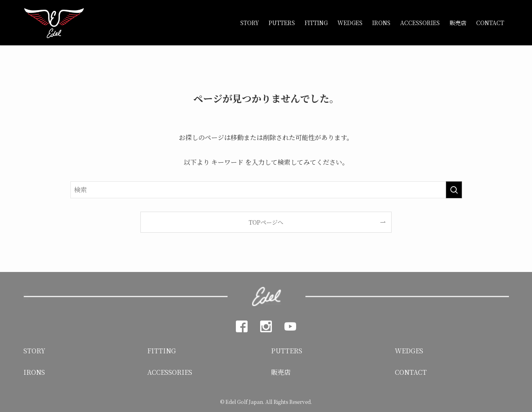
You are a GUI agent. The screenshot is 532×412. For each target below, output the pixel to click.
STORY (34, 351)
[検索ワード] (266, 190)
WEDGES (409, 351)
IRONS (34, 372)
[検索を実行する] (454, 190)
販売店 (281, 372)
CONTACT (411, 372)
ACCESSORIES (170, 372)
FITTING (162, 351)
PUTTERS (287, 351)
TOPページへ (266, 222)
